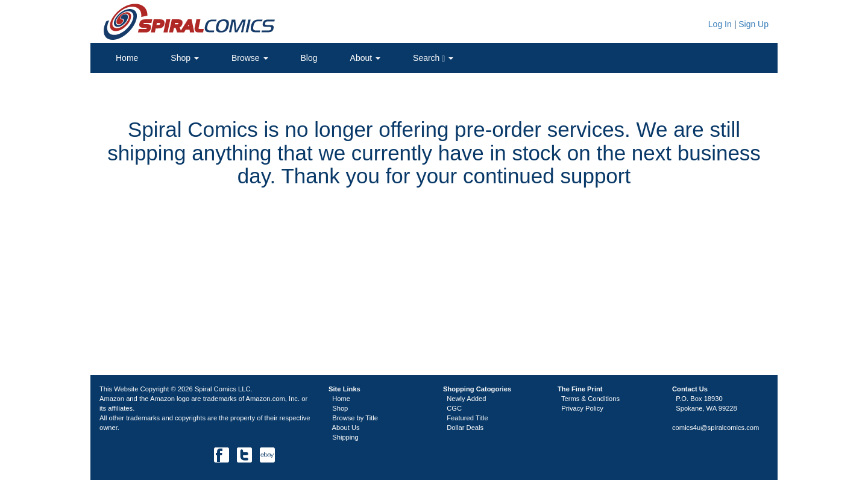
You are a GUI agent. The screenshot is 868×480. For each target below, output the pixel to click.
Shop (185, 58)
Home (127, 58)
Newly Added (466, 399)
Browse (250, 58)
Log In (719, 24)
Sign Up (753, 24)
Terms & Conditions (590, 399)
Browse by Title (355, 418)
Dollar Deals (465, 428)
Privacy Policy (582, 408)
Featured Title (467, 418)
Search (433, 58)
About (365, 58)
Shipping (345, 437)
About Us (346, 428)
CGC (454, 408)
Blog (309, 58)
